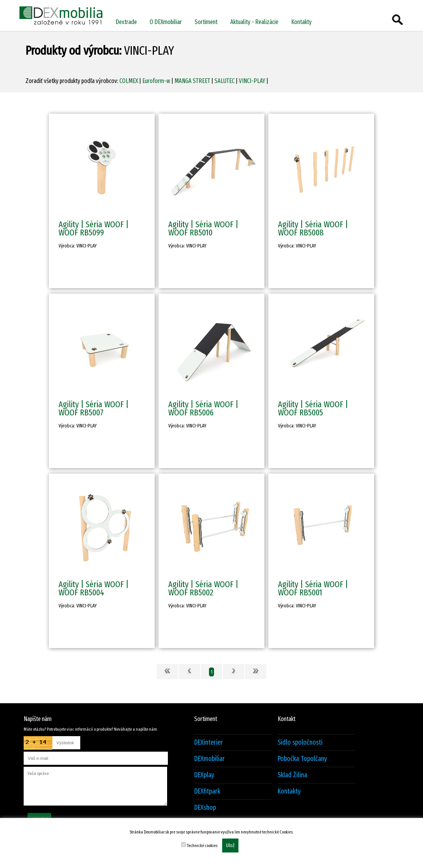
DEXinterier (209, 743)
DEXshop (205, 808)
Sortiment (206, 22)
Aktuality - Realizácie (254, 22)
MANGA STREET (192, 81)
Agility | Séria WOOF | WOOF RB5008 (313, 228)
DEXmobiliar (210, 759)
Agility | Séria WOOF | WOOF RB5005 (313, 408)
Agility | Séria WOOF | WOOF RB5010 (203, 228)
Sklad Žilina (292, 775)
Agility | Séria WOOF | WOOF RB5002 (203, 588)
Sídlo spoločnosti (300, 743)
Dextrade (126, 22)
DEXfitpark (207, 791)
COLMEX (129, 81)
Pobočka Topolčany (302, 759)
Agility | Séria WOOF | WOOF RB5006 (203, 408)
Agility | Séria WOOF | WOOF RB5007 (94, 408)
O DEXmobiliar (166, 22)
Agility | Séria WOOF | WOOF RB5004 (94, 588)
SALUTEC (224, 81)
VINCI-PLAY (252, 81)
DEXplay (204, 775)
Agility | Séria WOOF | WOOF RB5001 (313, 588)
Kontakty (301, 22)
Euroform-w (156, 81)
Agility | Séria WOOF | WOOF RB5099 (94, 228)
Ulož (230, 846)
